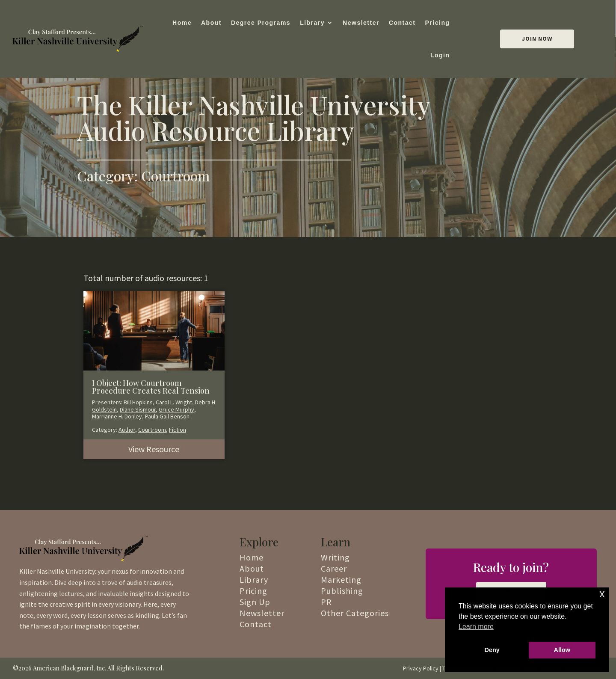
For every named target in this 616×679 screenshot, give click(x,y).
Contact (402, 23)
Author (127, 430)
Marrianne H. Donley (117, 416)
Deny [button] (492, 650)
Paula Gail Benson (167, 416)
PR (326, 602)
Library (312, 23)
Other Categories (355, 613)
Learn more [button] (476, 627)
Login (440, 55)
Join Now (537, 39)
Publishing (342, 591)
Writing (335, 557)
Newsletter (361, 23)
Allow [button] (562, 650)
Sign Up (255, 602)
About (211, 23)
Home (182, 23)
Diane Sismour (138, 409)
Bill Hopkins (138, 402)
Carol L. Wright (174, 402)
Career (334, 568)
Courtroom (152, 430)
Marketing (341, 580)
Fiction (178, 430)
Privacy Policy (421, 668)
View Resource (154, 449)
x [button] (602, 594)
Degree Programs (261, 23)
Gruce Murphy (176, 409)
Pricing (438, 23)
